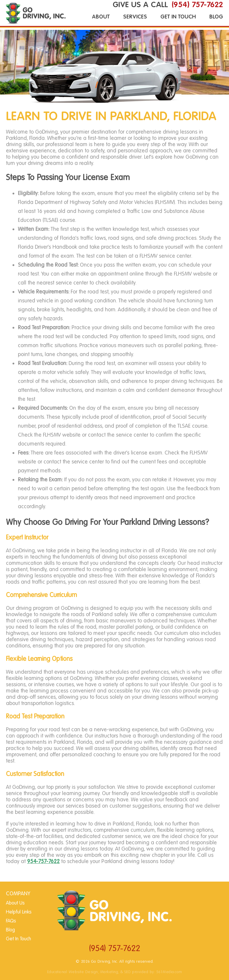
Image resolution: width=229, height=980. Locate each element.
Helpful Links (19, 912)
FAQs (11, 921)
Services (135, 17)
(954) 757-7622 (115, 948)
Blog (216, 17)
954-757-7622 (43, 861)
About (101, 17)
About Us (15, 903)
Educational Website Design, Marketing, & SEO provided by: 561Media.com (115, 972)
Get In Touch (178, 17)
